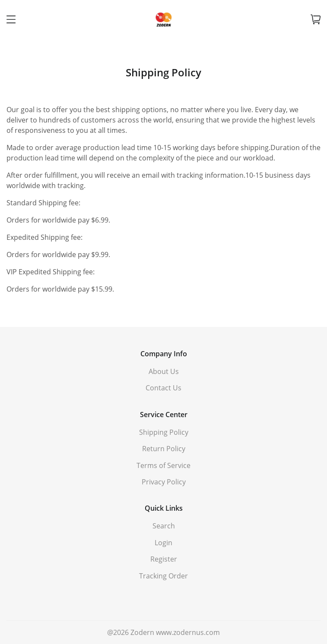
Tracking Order (163, 576)
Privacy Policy (164, 482)
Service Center (164, 415)
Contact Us (163, 388)
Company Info (164, 354)
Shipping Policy (164, 432)
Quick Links (164, 508)
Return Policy (164, 449)
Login (163, 543)
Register (164, 559)
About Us (164, 371)
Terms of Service (163, 465)
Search (164, 526)
